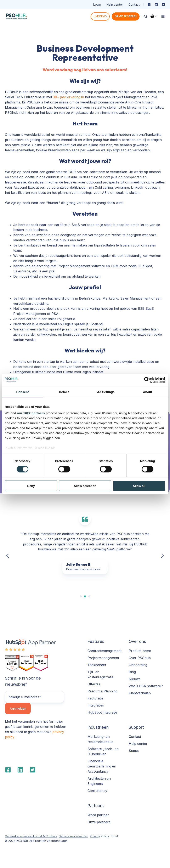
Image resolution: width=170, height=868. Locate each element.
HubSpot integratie (102, 712)
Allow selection (85, 486)
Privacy (95, 836)
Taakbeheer (97, 665)
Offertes (94, 684)
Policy (104, 836)
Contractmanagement (104, 651)
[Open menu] (163, 16)
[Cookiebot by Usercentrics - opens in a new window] (147, 380)
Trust (114, 836)
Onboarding (138, 665)
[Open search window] (146, 16)
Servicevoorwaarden (73, 836)
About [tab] (148, 392)
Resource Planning (102, 691)
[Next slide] (163, 556)
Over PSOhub (140, 658)
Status (134, 751)
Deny (31, 486)
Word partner (98, 815)
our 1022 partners (31, 413)
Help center (115, 4)
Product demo (140, 651)
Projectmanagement (103, 658)
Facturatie (95, 698)
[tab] (81, 596)
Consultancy (97, 791)
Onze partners (99, 822)
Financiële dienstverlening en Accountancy (102, 766)
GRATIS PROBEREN (126, 16)
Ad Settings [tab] (106, 392)
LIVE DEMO (100, 16)
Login (97, 4)
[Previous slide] (7, 556)
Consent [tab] (22, 392)
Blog (132, 672)
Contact (134, 4)
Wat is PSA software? (146, 686)
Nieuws (135, 679)
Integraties (96, 705)
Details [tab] (64, 392)
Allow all (139, 486)
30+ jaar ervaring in (69, 97)
